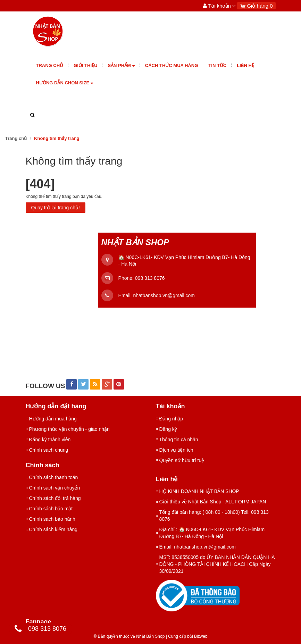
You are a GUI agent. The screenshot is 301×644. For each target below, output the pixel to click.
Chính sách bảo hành (52, 519)
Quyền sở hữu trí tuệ (182, 460)
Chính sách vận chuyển (55, 488)
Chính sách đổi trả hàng (55, 498)
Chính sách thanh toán (54, 477)
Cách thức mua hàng (172, 65)
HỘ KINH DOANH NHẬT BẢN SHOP (199, 491)
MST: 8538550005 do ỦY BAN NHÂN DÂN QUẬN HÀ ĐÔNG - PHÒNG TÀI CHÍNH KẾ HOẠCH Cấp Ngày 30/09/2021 (217, 564)
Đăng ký (168, 429)
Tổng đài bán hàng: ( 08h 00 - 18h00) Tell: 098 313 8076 (214, 516)
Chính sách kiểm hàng (53, 529)
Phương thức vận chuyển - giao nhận (69, 429)
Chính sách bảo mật (51, 509)
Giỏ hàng (256, 6)
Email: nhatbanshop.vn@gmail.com (198, 547)
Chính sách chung (49, 450)
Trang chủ (50, 65)
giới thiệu (85, 65)
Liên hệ (245, 65)
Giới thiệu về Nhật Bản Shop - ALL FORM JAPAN (213, 502)
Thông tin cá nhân (179, 440)
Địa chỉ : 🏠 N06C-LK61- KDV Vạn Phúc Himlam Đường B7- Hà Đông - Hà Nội (212, 533)
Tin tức (217, 65)
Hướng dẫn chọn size (65, 83)
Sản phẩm (121, 66)
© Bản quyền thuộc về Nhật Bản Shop (129, 636)
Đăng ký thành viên (50, 440)
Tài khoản (219, 6)
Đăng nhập (171, 419)
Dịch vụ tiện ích (176, 450)
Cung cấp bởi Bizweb (187, 636)
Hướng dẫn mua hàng (53, 419)
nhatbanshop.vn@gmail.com (164, 295)
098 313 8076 (150, 278)
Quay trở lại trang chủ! (56, 208)
